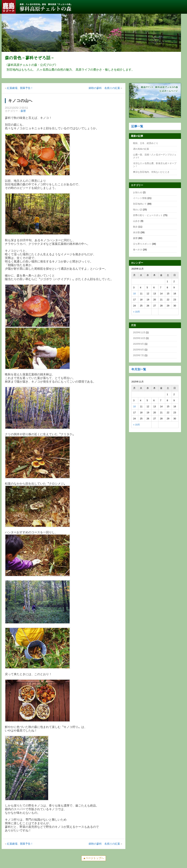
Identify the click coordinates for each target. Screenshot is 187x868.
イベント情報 (140, 198)
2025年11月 (139, 332)
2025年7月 (138, 355)
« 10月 (137, 312)
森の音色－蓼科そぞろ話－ (30, 58)
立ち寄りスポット (142, 244)
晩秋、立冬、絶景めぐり (146, 143)
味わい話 (138, 210)
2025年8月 (138, 350)
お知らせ (138, 192)
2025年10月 (139, 338)
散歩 (135, 227)
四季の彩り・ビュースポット (148, 215)
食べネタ (138, 250)
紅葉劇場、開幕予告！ (20, 88)
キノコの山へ (20, 101)
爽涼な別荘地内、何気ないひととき (151, 172)
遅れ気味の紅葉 (141, 149)
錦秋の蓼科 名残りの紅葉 (104, 88)
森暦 (23, 111)
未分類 (136, 232)
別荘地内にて (140, 204)
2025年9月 (138, 344)
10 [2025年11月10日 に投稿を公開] (135, 294)
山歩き (136, 221)
